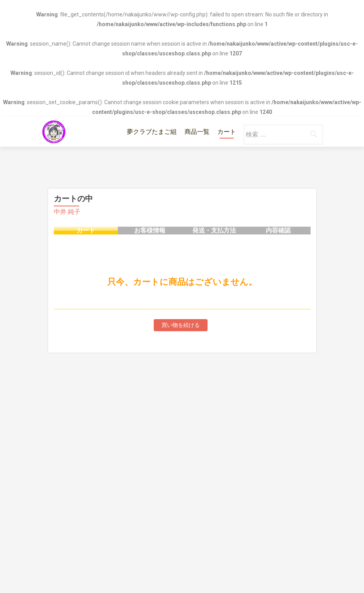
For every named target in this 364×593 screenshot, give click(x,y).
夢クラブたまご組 (152, 132)
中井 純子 (67, 212)
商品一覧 (197, 132)
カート (227, 132)
